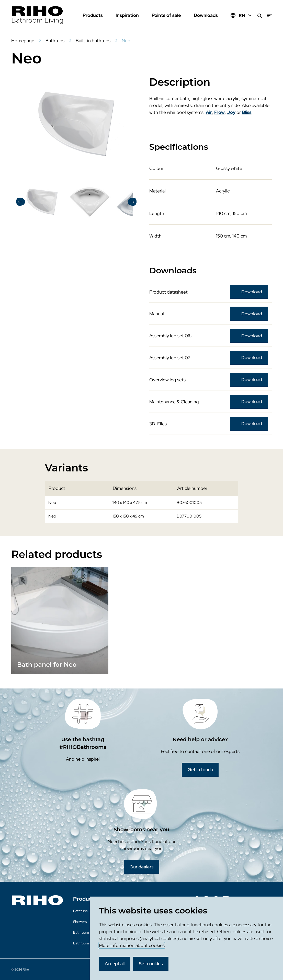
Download (252, 292)
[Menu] (269, 15)
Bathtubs (80, 911)
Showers (80, 922)
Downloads (206, 15)
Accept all (115, 963)
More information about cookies (132, 945)
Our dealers (142, 867)
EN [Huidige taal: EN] (246, 15)
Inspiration (127, 15)
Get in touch (200, 769)
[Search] (260, 15)
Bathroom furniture (88, 932)
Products (93, 15)
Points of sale (166, 15)
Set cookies (151, 963)
